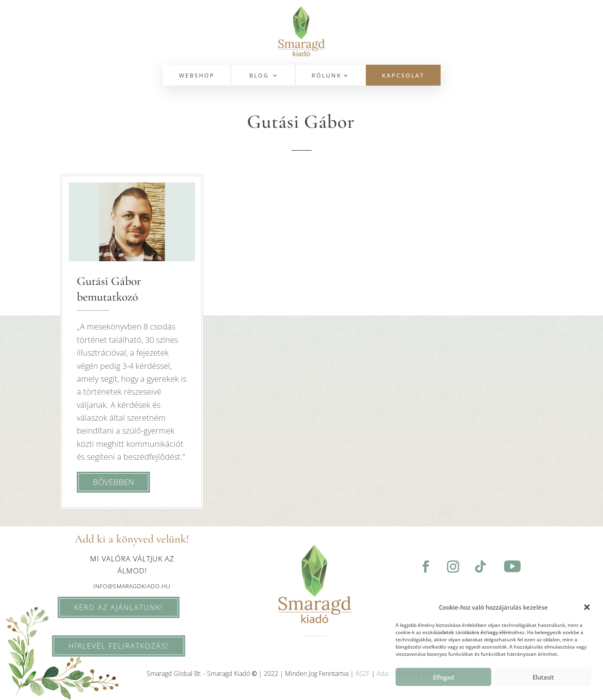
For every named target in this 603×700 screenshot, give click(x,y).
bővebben (113, 482)
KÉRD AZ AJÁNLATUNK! (108, 607)
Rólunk (327, 76)
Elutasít (543, 677)
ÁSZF (363, 673)
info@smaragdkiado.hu (132, 586)
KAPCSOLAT (403, 76)
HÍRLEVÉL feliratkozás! (108, 646)
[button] (587, 607)
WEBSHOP (197, 76)
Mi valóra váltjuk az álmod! (132, 565)
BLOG (259, 76)
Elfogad (443, 677)
